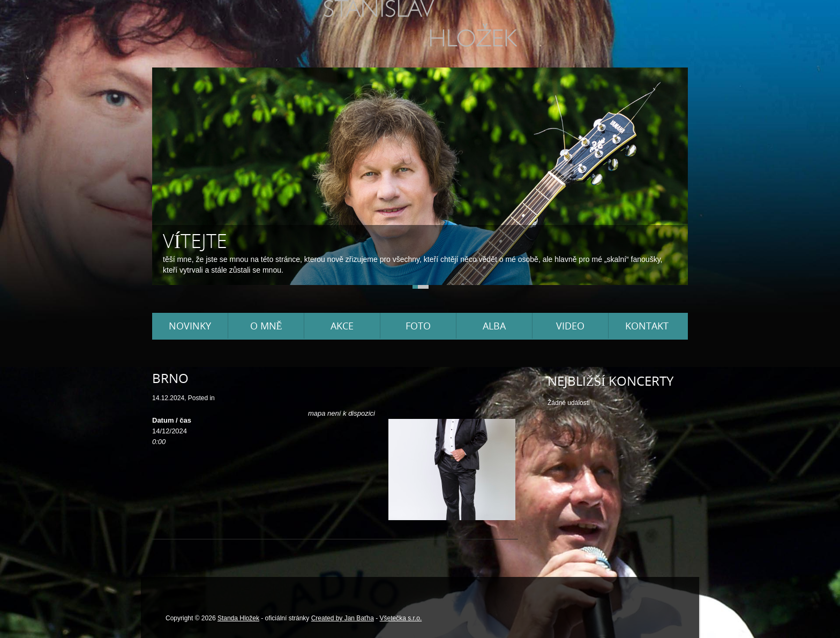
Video (570, 326)
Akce (342, 326)
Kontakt (647, 326)
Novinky (190, 326)
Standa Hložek (238, 618)
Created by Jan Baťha (343, 618)
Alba (494, 326)
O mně (266, 326)
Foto (418, 326)
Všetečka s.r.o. (401, 618)
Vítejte (195, 241)
